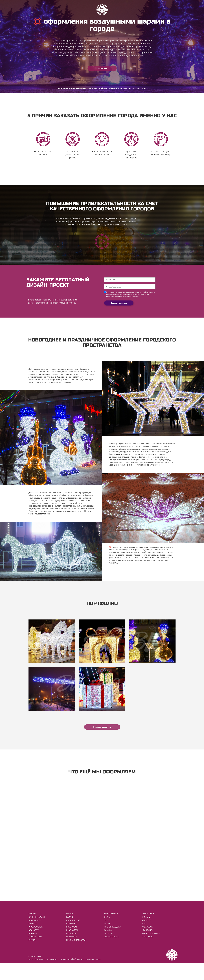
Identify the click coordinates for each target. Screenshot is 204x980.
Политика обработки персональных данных (81, 976)
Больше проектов (102, 739)
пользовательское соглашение (127, 299)
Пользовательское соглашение (43, 976)
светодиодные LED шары (129, 462)
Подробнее (102, 68)
